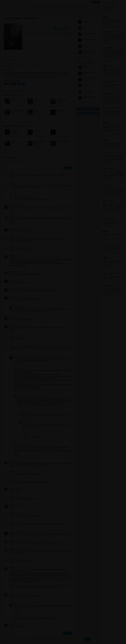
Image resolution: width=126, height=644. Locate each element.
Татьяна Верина (14, 513)
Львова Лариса (20, 95)
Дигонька (12, 461)
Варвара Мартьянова (15, 549)
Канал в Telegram (88, 114)
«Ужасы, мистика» (25, 126)
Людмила (12, 206)
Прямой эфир (110, 2)
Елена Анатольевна (109, 152)
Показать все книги (84, 57)
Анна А (11, 497)
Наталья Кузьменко (109, 273)
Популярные (7, 161)
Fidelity (106, 185)
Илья (106, 17)
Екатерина (12, 255)
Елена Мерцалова (109, 201)
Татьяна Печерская (109, 219)
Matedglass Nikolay (109, 7)
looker (11, 336)
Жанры (8, 2)
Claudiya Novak (108, 168)
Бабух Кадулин (108, 47)
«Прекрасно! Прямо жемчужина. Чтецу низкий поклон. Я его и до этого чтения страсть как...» (40, 53)
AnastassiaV (13, 247)
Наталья (12, 594)
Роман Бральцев (109, 65)
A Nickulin (12, 567)
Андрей (11, 216)
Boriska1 (12, 317)
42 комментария (68, 53)
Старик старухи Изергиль (16, 532)
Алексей (19, 397)
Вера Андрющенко (15, 272)
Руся (16, 356)
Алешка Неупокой (109, 31)
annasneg (107, 243)
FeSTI (106, 257)
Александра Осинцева (110, 81)
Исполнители (21, 2)
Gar (10, 280)
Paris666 (12, 183)
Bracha (16, 604)
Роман (106, 140)
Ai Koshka (12, 540)
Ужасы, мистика (9, 60)
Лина (11, 480)
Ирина (11, 297)
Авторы (13, 2)
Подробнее (56, 640)
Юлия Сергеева (108, 108)
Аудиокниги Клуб (8, 641)
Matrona (17, 195)
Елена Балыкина (14, 326)
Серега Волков (13, 488)
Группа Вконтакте (88, 109)
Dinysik (11, 472)
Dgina (11, 559)
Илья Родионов (19, 307)
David (106, 231)
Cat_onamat (17, 445)
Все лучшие (82, 102)
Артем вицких (13, 228)
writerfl (11, 344)
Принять (87, 639)
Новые (15, 161)
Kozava (11, 237)
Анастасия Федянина (15, 288)
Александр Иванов (109, 94)
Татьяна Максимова (15, 505)
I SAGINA (12, 173)
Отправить (67, 168)
